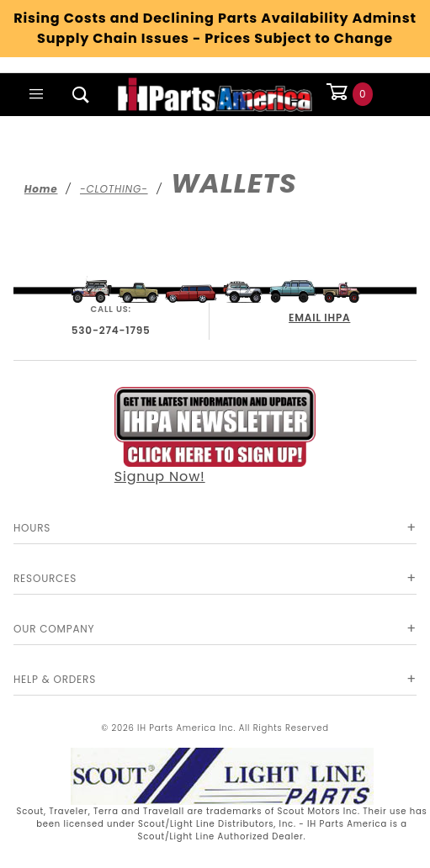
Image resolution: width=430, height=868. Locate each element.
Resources (45, 578)
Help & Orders (55, 679)
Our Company (54, 629)
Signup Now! (215, 437)
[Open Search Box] (82, 94)
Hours (32, 528)
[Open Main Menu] (36, 94)
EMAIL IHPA (319, 318)
